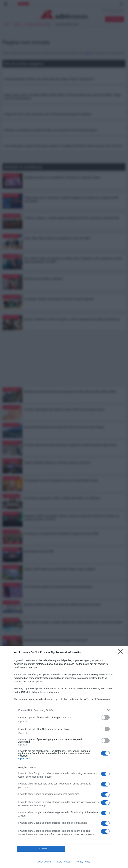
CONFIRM (41, 849)
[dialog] (64, 757)
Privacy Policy (83, 862)
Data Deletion (45, 862)
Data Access (64, 862)
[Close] (121, 653)
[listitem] (64, 710)
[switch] (105, 717)
